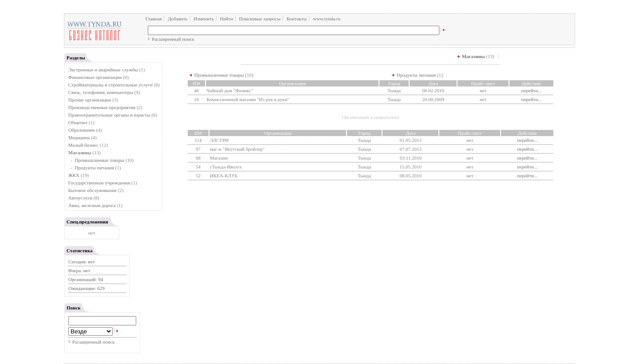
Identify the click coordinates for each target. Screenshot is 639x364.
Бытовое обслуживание (93, 190)
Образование (82, 130)
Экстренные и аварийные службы (103, 70)
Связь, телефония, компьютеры (101, 92)
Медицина (79, 137)
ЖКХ (74, 175)
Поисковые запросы (260, 19)
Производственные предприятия (102, 107)
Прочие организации (90, 100)
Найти (227, 19)
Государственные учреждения (99, 183)
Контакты (297, 19)
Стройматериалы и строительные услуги (110, 85)
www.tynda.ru (327, 19)
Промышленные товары (99, 160)
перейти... (532, 90)
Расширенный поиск (173, 39)
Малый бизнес (83, 145)
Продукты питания (94, 168)
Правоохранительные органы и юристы (109, 115)
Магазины (473, 56)
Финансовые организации (95, 77)
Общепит (78, 122)
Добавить (177, 19)
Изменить (204, 19)
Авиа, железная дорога (92, 205)
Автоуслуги (80, 198)
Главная (154, 19)
